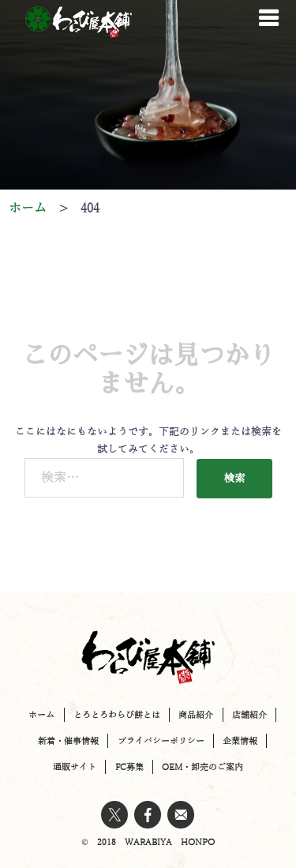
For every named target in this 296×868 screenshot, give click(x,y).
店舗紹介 (249, 715)
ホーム (41, 715)
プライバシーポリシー (161, 741)
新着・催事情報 (68, 741)
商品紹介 (196, 715)
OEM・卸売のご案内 (202, 767)
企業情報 (240, 741)
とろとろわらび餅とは (117, 715)
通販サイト (75, 767)
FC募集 (129, 767)
